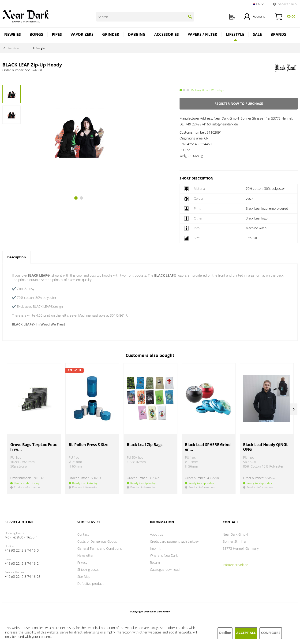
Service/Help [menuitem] (285, 4)
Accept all (246, 633)
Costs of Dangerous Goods (97, 541)
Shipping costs (88, 569)
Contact (83, 534)
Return (155, 562)
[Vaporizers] (82, 35)
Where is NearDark (164, 555)
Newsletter (85, 555)
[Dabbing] (137, 35)
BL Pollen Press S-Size (88, 445)
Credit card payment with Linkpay (174, 541)
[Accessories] (167, 35)
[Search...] (145, 17)
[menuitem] (232, 17)
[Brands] (278, 35)
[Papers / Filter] (202, 35)
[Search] (190, 17)
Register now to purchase (239, 104)
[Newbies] (13, 35)
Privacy (82, 562)
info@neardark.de (235, 565)
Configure (271, 633)
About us (157, 534)
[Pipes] (57, 35)
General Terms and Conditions (100, 548)
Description (17, 257)
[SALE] (257, 35)
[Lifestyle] (235, 34)
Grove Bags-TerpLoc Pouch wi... (34, 447)
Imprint (155, 548)
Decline (225, 633)
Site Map (84, 576)
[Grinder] (111, 35)
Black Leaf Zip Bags (145, 445)
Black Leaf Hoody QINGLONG (266, 447)
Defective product (90, 584)
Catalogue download (165, 569)
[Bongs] (36, 35)
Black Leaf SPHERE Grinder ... (208, 447)
